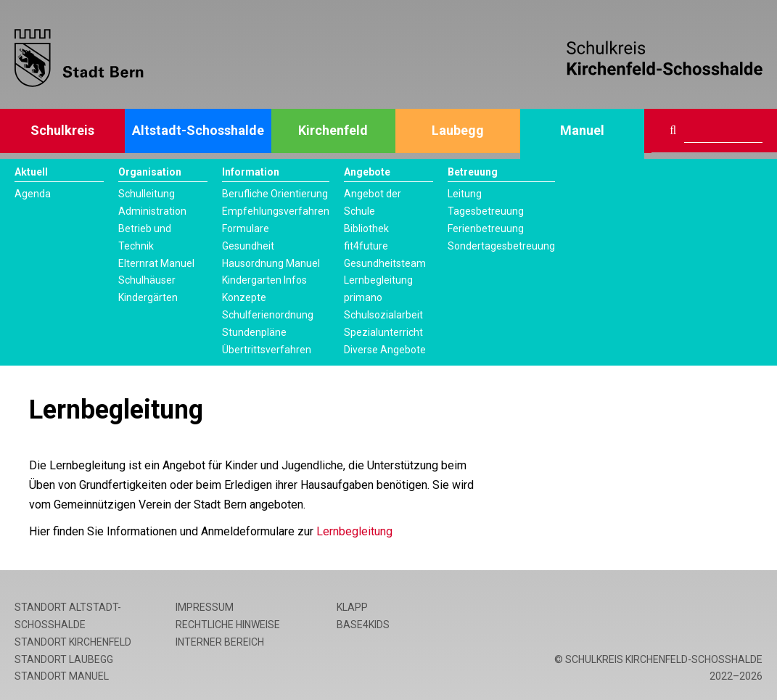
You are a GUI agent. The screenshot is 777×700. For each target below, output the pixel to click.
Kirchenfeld (333, 130)
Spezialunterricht (383, 332)
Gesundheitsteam (385, 263)
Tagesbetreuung (486, 211)
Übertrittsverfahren (267, 350)
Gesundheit (248, 246)
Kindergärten (148, 297)
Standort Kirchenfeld (73, 642)
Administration (152, 211)
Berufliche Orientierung (275, 194)
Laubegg (458, 130)
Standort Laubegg (64, 659)
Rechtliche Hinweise (228, 625)
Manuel (582, 130)
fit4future (366, 246)
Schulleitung (147, 194)
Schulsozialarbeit (383, 315)
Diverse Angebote (385, 350)
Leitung (465, 194)
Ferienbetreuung (486, 228)
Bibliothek (366, 228)
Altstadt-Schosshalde (198, 130)
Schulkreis (62, 130)
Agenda (33, 194)
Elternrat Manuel (156, 263)
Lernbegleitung (378, 280)
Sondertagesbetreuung (501, 246)
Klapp (352, 607)
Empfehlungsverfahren (276, 211)
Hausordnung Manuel (271, 263)
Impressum (205, 607)
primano (363, 297)
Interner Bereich (220, 642)
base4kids (363, 625)
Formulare (246, 228)
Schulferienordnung (268, 315)
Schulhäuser (147, 280)
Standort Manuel (62, 676)
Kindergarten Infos (264, 280)
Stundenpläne (254, 332)
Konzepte (244, 297)
